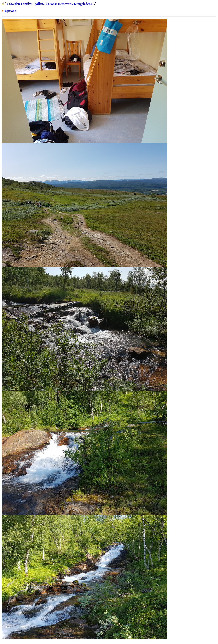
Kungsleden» (83, 4)
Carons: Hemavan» (59, 4)
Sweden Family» (21, 4)
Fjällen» (39, 4)
